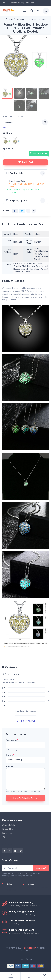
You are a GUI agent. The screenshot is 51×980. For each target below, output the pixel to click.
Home (9, 19)
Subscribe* (41, 868)
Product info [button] (15, 173)
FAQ (4, 837)
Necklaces (21, 19)
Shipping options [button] (17, 200)
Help (22, 959)
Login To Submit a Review (26, 798)
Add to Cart (26, 162)
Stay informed (10, 860)
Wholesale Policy (9, 825)
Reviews (30, 959)
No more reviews (26, 721)
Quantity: (8, 149)
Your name (12, 740)
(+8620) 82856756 (11, 889)
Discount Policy (9, 829)
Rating (10, 755)
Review (10, 767)
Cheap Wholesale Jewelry (13, 3)
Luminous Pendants (38, 19)
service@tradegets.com (38, 887)
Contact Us (7, 833)
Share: (6, 211)
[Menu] (25, 11)
